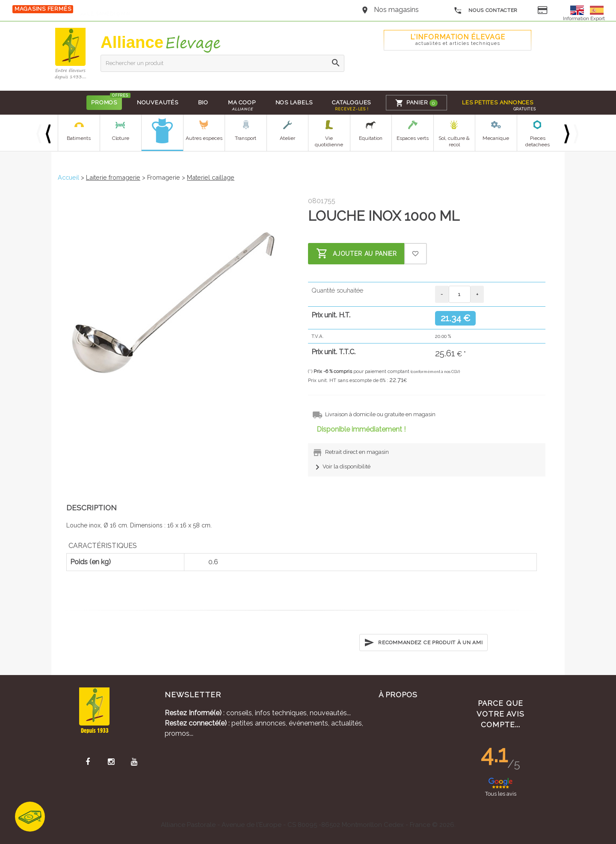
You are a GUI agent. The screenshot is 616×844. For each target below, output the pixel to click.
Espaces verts (413, 138)
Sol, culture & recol (454, 141)
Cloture (121, 138)
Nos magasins (396, 10)
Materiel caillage (211, 177)
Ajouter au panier (357, 254)
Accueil (68, 177)
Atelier (287, 138)
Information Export (584, 18)
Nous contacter (486, 11)
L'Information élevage (458, 40)
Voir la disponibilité (341, 466)
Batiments (79, 138)
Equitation (371, 138)
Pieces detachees (538, 141)
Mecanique (496, 138)
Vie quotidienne (329, 141)
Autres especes (204, 138)
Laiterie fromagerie (113, 177)
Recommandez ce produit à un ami (423, 643)
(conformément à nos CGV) (435, 372)
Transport (246, 138)
